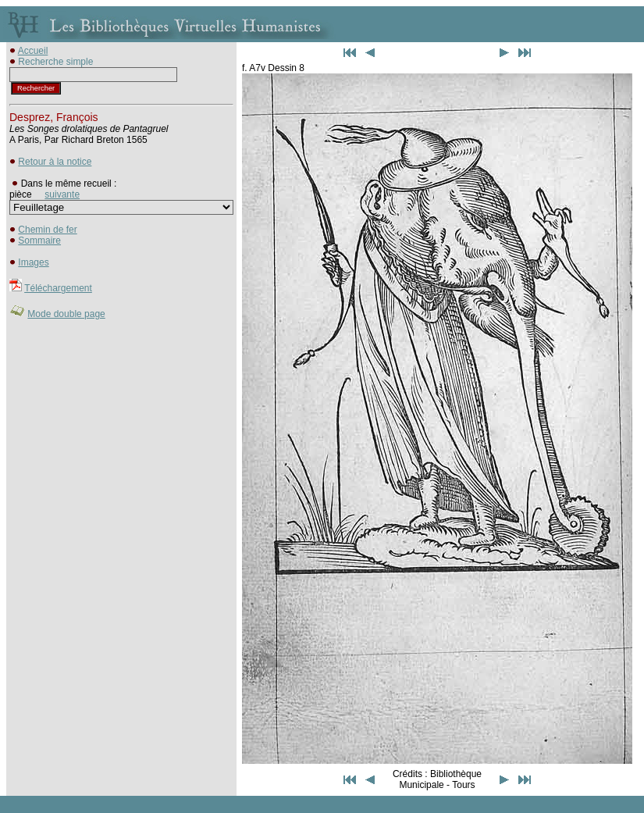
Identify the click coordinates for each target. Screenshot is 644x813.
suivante (62, 194)
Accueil (33, 51)
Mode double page (66, 314)
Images (33, 262)
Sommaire (39, 241)
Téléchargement (58, 288)
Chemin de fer (47, 230)
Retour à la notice (55, 162)
